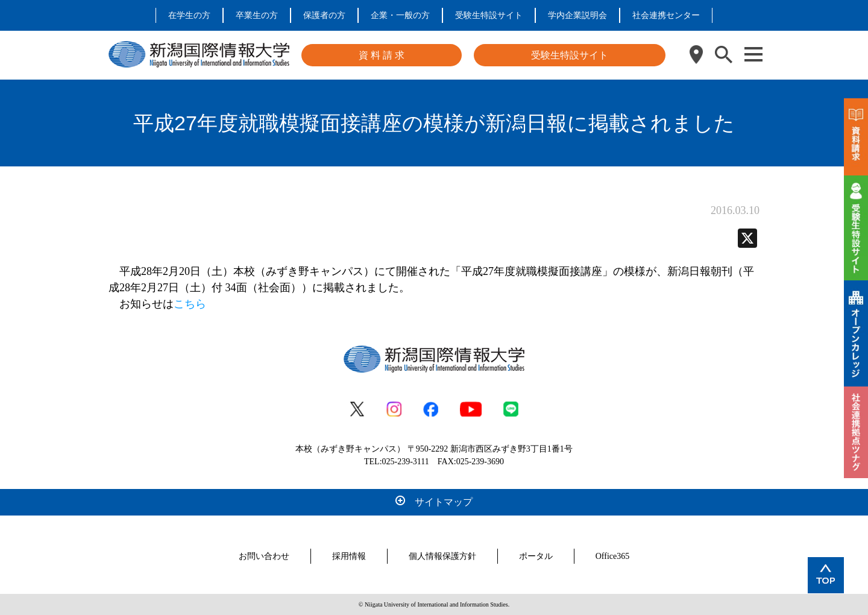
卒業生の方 (257, 15)
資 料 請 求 (382, 55)
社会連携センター (666, 15)
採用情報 (349, 556)
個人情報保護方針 (442, 556)
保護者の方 (324, 15)
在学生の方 (189, 15)
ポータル (536, 556)
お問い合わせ (264, 556)
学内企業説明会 (577, 15)
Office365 (613, 556)
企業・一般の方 (400, 15)
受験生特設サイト (489, 15)
